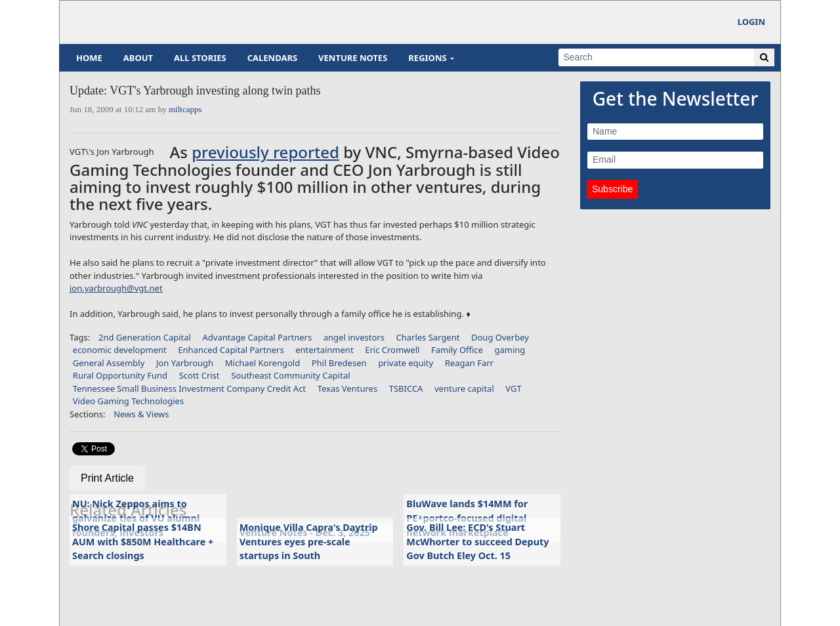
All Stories (200, 58)
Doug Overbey (500, 337)
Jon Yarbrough (185, 363)
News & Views (141, 414)
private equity (406, 363)
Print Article (107, 478)
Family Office (457, 350)
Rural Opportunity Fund (120, 375)
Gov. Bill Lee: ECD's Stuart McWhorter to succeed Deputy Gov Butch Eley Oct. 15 (477, 541)
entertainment (324, 350)
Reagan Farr (469, 363)
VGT (513, 388)
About (138, 58)
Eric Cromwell (392, 350)
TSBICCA (406, 388)
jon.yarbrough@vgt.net (116, 288)
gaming (510, 350)
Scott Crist (199, 375)
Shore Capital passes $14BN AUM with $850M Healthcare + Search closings (143, 541)
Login (751, 22)
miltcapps (185, 109)
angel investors (354, 337)
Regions (427, 58)
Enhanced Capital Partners (231, 350)
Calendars (272, 58)
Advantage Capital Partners (258, 337)
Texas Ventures (347, 388)
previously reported (265, 152)
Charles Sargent (428, 337)
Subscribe (612, 189)
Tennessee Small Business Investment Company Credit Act (189, 388)
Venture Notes (353, 58)
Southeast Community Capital (290, 375)
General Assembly (109, 363)
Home (89, 58)
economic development (120, 350)
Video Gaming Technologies (128, 401)
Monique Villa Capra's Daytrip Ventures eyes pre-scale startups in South (309, 541)
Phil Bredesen (339, 363)
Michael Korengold (262, 363)
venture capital (464, 388)
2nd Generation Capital (145, 337)
